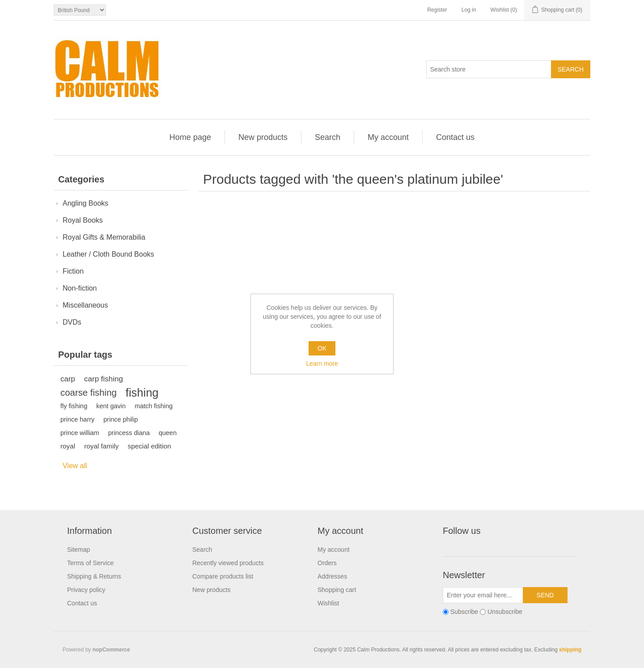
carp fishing (104, 379)
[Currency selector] (80, 10)
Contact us (455, 137)
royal (68, 446)
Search (328, 137)
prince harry (77, 419)
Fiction (73, 271)
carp (68, 379)
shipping (570, 650)
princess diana (129, 433)
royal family (101, 446)
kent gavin (111, 406)
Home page (190, 137)
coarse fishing (89, 393)
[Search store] (489, 69)
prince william (80, 433)
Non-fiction (80, 288)
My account (388, 137)
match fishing (154, 406)
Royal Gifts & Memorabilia (104, 237)
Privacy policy (86, 590)
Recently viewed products (228, 563)
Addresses (332, 576)
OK (322, 348)
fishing (142, 393)
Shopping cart (337, 590)
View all (75, 466)
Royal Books (83, 220)
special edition (150, 446)
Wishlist (328, 603)
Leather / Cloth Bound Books (108, 254)
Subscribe (464, 612)
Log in (469, 10)
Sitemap (78, 550)
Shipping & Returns (94, 576)
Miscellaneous (85, 305)
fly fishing (74, 406)
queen (168, 433)
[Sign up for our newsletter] (483, 595)
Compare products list (223, 576)
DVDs (72, 322)
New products (263, 137)
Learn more (322, 364)
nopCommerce (111, 650)
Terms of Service (90, 563)
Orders (327, 563)
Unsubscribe (505, 612)
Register (437, 10)
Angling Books (85, 203)
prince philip (121, 419)
